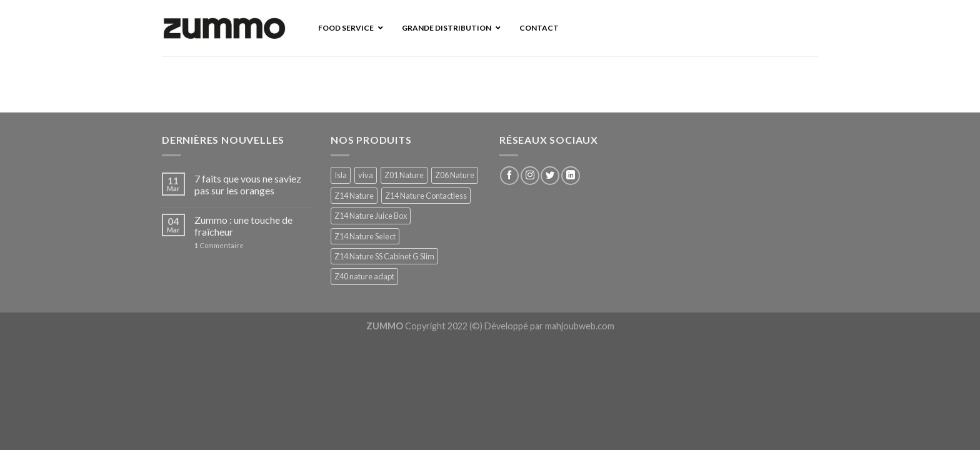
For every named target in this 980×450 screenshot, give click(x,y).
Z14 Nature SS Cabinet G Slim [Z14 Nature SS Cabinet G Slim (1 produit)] (384, 256)
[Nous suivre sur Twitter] (550, 176)
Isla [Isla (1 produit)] (341, 175)
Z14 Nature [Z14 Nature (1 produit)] (354, 196)
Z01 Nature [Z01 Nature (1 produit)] (404, 175)
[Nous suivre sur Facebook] (509, 176)
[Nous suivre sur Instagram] (530, 176)
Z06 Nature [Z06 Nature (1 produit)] (455, 175)
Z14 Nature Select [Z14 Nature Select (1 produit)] (365, 236)
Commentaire (219, 245)
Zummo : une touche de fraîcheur (243, 226)
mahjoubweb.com (580, 326)
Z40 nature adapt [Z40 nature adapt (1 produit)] (364, 276)
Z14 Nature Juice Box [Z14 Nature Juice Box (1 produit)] (371, 216)
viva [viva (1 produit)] (366, 175)
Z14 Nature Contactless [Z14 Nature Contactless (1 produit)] (426, 196)
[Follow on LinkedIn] (571, 176)
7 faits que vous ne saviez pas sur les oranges (248, 184)
